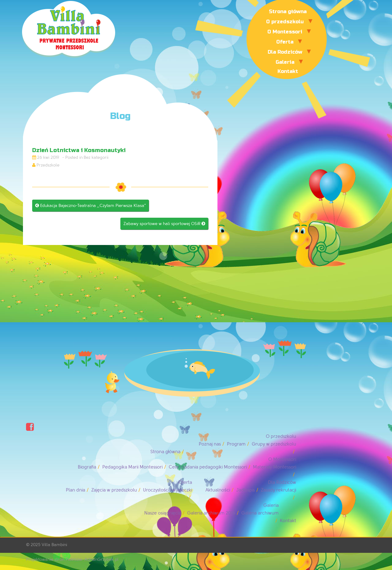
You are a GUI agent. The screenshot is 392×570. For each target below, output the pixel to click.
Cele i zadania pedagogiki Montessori (208, 467)
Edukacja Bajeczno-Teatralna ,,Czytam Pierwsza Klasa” (90, 206)
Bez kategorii (96, 157)
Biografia (87, 467)
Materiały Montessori (275, 467)
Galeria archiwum (260, 513)
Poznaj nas (210, 444)
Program (236, 444)
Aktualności (218, 490)
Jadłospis (245, 490)
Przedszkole (48, 165)
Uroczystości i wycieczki (168, 490)
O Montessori (285, 32)
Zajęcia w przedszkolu (114, 490)
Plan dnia (75, 490)
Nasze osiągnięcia (163, 513)
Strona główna (288, 11)
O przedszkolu (285, 22)
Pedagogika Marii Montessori (132, 467)
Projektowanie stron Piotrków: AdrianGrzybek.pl (72, 559)
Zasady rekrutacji (279, 490)
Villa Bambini (54, 545)
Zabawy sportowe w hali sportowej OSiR (164, 224)
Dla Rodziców (285, 52)
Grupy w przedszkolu (274, 444)
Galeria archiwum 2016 (211, 513)
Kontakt (288, 71)
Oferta (285, 42)
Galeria (285, 62)
